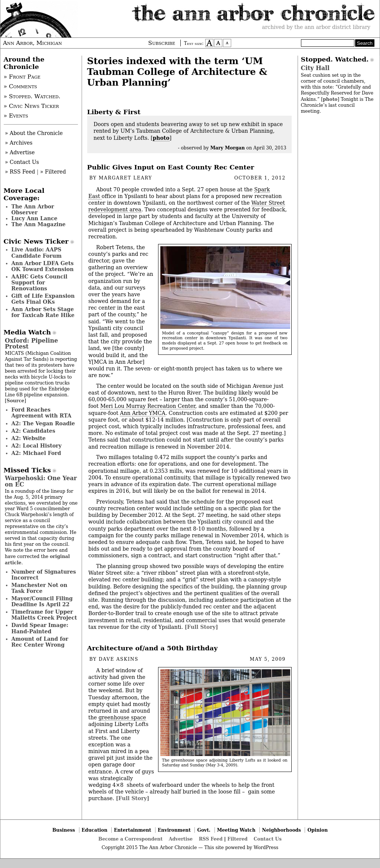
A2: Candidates (33, 431)
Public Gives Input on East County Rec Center (171, 167)
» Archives (19, 143)
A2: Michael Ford (36, 453)
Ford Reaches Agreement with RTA (42, 413)
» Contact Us (22, 162)
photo (161, 138)
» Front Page (22, 77)
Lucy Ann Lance (35, 218)
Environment (174, 830)
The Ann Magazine (39, 224)
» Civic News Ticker (31, 106)
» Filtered (53, 172)
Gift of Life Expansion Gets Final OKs (43, 299)
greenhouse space (122, 717)
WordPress (266, 848)
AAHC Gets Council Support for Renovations (40, 283)
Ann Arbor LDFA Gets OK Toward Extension (43, 266)
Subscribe (162, 43)
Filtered (237, 839)
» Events (16, 116)
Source (16, 401)
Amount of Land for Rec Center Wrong (40, 642)
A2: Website (29, 438)
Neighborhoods (281, 830)
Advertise (181, 839)
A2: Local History (37, 446)
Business (64, 830)
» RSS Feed (20, 172)
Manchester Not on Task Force (40, 588)
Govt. (204, 830)
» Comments (20, 86)
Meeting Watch (236, 830)
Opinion (318, 830)
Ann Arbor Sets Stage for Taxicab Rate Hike (43, 312)
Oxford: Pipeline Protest (31, 344)
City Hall (315, 68)
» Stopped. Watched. (32, 96)
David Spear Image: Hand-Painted (40, 628)
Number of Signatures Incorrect (44, 575)
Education (95, 830)
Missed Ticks (27, 470)
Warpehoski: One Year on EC (41, 481)
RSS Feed (211, 839)
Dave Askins (119, 659)
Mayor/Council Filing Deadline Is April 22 (42, 601)
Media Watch (27, 332)
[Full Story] (201, 627)
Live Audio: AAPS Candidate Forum (37, 253)
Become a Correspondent (130, 839)
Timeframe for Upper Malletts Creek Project (44, 615)
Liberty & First (114, 112)
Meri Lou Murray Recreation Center (148, 406)
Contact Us (268, 839)
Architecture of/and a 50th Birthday (153, 648)
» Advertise (20, 152)
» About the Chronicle (34, 133)
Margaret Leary (125, 178)
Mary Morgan (228, 148)
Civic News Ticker (36, 241)
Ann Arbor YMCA (142, 413)
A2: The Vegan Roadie (43, 423)
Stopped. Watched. (335, 59)
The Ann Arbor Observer (33, 209)
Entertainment (133, 830)
